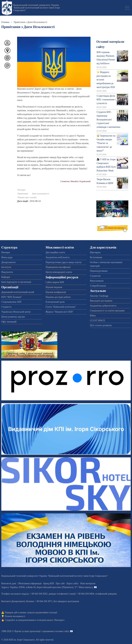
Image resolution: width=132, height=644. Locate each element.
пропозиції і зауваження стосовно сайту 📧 (51, 631)
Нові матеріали (88, 583)
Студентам (95, 276)
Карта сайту (73, 583)
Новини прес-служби (27, 197)
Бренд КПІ (49, 583)
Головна (5, 22)
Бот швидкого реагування (66, 601)
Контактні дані (9, 583)
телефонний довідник (106, 594)
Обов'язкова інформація (30, 583)
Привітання (23, 194)
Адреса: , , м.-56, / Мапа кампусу (47, 587)
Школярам (95, 252)
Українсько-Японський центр (16, 312)
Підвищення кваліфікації (58, 267)
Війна (93, 316)
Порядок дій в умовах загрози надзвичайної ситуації (31, 612)
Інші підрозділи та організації (16, 282)
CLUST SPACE (98, 321)
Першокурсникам (99, 271)
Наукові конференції (56, 292)
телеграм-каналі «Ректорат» (51, 620)
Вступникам (96, 257)
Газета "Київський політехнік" (61, 307)
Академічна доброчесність (103, 306)
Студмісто (6, 307)
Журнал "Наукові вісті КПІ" (59, 312)
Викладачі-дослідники (101, 301)
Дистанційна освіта (55, 252)
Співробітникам (98, 286)
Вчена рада (7, 257)
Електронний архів (55, 302)
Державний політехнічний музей (18, 292)
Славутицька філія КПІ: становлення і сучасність (106, 100)
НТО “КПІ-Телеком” (12, 297)
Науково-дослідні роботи (58, 297)
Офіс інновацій (9, 322)
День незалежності (41, 194)
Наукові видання (54, 287)
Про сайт (60, 583)
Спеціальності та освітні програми (107, 311)
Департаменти (8, 262)
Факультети (7, 272)
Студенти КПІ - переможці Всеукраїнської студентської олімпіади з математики (108, 119)
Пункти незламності (15, 616)
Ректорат (22, 190)
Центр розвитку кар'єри (13, 317)
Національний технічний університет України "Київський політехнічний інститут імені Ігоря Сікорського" (36, 8)
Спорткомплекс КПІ (11, 302)
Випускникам (97, 281)
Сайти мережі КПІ (55, 282)
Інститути (6, 267)
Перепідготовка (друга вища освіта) (63, 262)
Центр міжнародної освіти (59, 272)
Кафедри (6, 277)
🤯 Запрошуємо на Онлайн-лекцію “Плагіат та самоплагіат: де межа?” (106, 143)
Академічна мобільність (58, 257)
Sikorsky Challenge (99, 296)
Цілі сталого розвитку (101, 325)
